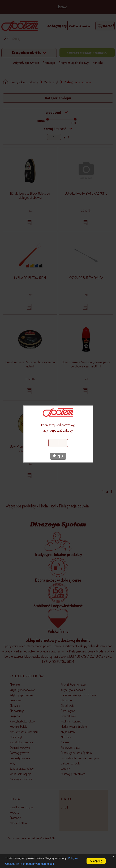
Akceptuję (96, 861)
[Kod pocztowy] (58, 443)
